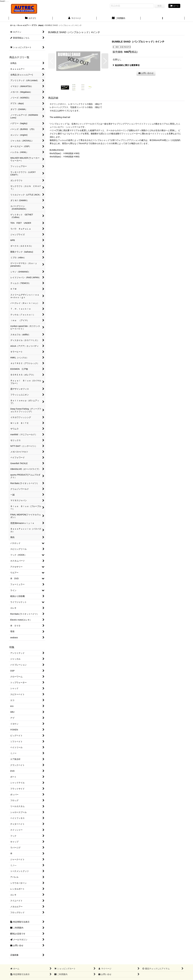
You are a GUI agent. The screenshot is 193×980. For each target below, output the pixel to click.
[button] (163, 18)
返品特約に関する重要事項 (126, 65)
